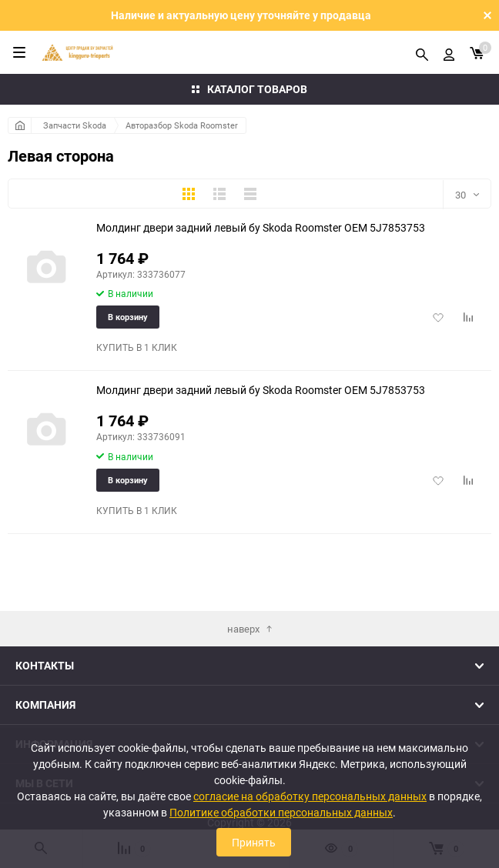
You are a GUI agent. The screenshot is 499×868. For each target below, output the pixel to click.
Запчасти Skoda (75, 125)
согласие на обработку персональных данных (310, 796)
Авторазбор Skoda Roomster (182, 125)
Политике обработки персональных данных (281, 812)
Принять (254, 842)
